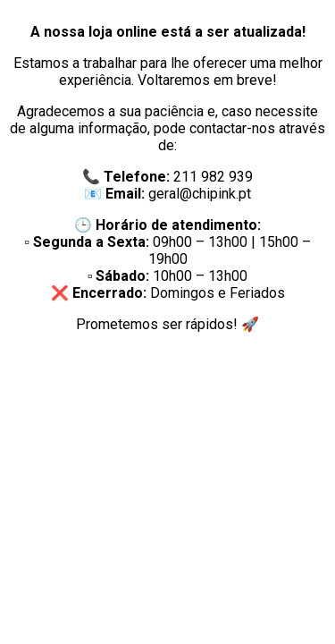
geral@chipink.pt (200, 194)
